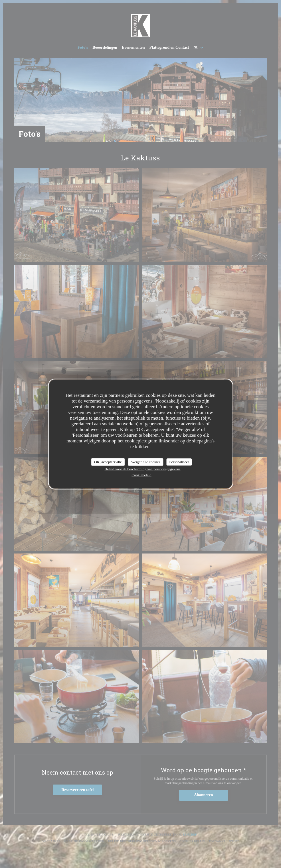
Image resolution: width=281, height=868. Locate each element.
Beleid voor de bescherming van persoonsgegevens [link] (142, 469)
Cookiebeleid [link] (141, 475)
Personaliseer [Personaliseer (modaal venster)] (179, 462)
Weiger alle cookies (145, 462)
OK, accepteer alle (108, 462)
